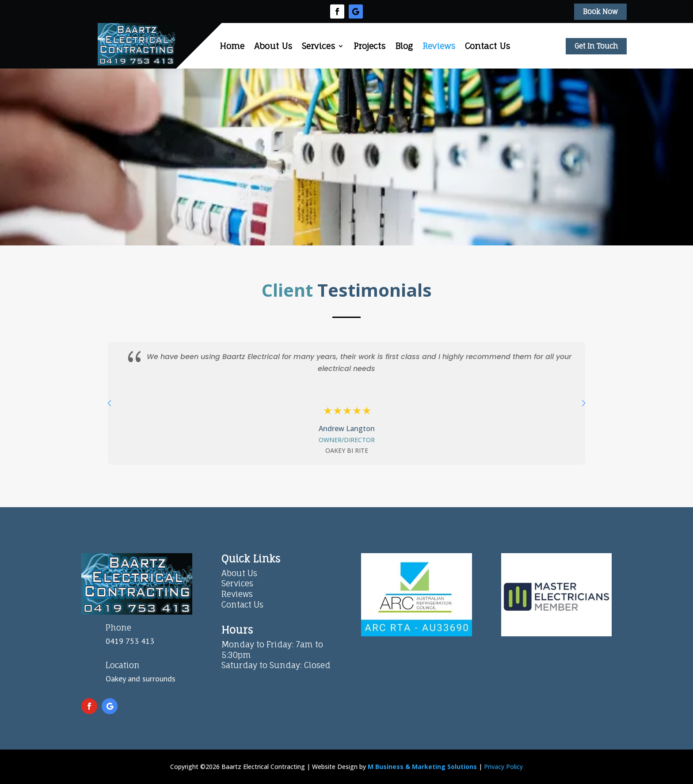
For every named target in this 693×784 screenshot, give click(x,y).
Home (232, 46)
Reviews (439, 46)
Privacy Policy (503, 767)
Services (318, 46)
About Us (273, 46)
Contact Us (487, 46)
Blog (404, 46)
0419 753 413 (130, 641)
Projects (369, 46)
